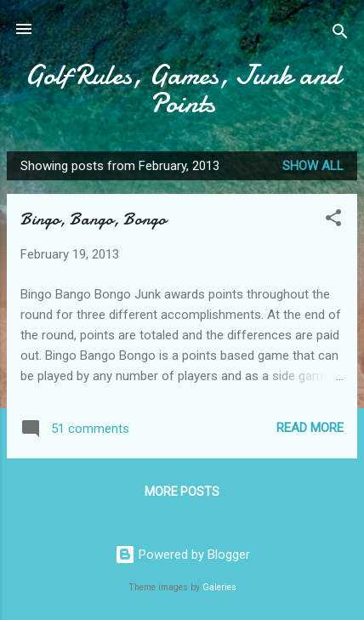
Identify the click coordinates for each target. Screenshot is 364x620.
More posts (182, 492)
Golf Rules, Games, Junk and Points (182, 89)
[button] (333, 221)
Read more (310, 428)
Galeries (219, 587)
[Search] (340, 34)
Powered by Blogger (182, 555)
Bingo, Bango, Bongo (93, 219)
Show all (313, 166)
